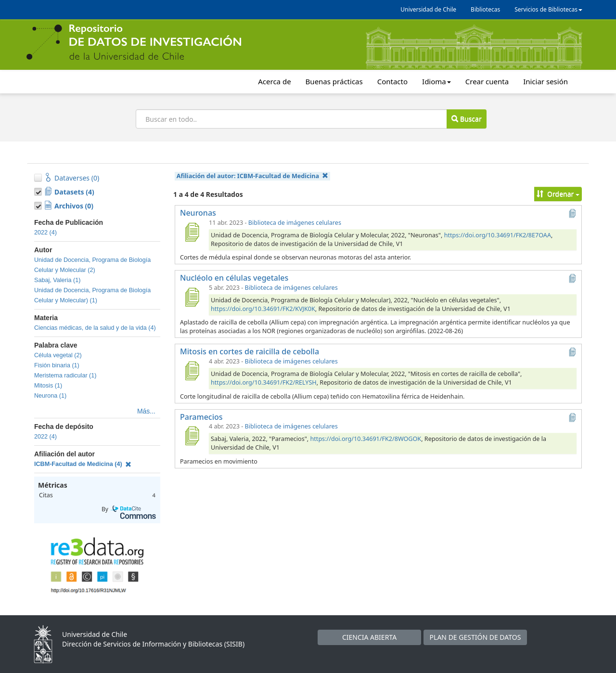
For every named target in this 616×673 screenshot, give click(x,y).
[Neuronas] (192, 232)
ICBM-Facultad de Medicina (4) (83, 464)
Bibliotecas (485, 9)
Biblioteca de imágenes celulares (295, 223)
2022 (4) (45, 233)
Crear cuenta (487, 81)
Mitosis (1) (48, 386)
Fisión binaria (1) (57, 365)
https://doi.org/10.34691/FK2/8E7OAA (498, 235)
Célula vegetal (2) (58, 355)
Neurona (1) (50, 396)
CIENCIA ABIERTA (369, 637)
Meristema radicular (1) (65, 375)
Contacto (392, 81)
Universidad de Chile (428, 9)
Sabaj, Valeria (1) (57, 280)
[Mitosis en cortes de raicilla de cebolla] (192, 371)
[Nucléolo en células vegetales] (192, 297)
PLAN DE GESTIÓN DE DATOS (475, 637)
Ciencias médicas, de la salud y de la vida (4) (95, 328)
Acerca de (274, 81)
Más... (146, 411)
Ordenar (558, 194)
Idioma (436, 81)
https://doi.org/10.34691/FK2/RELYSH (264, 382)
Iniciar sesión (545, 81)
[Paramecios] (192, 436)
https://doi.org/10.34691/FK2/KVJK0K (263, 309)
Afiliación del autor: (253, 176)
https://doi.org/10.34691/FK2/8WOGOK (366, 439)
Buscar (466, 119)
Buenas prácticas (334, 81)
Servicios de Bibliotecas (548, 9)
